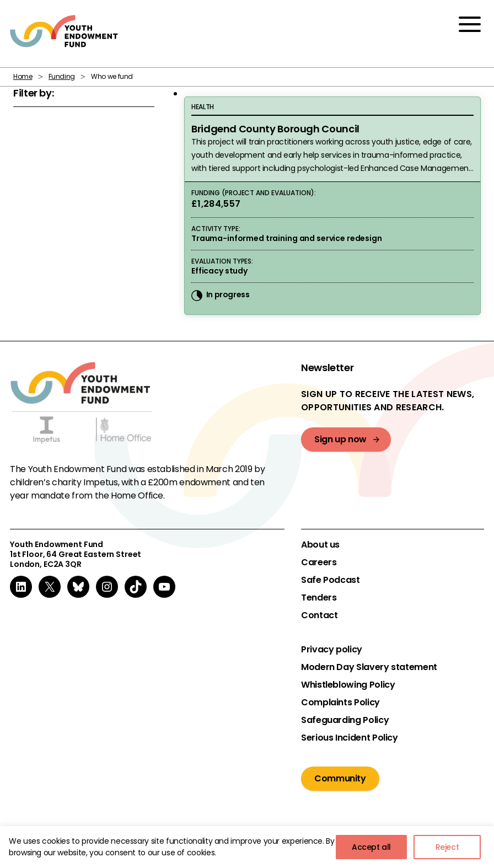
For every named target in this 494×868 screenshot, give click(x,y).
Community (340, 778)
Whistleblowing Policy (348, 685)
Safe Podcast (331, 580)
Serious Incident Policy (350, 738)
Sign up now (340, 439)
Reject (447, 847)
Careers (319, 562)
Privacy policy (332, 650)
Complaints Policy (340, 703)
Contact (319, 615)
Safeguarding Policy (345, 720)
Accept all (371, 847)
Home (23, 76)
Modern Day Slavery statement (369, 667)
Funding (62, 76)
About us (320, 545)
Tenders (319, 598)
